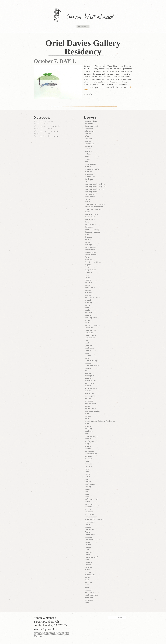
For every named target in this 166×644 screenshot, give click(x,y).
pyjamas (88, 456)
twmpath (88, 562)
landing (88, 345)
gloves (88, 295)
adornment (89, 131)
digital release (92, 232)
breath (88, 166)
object (88, 416)
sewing (88, 487)
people (88, 439)
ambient (88, 139)
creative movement (93, 209)
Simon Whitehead (93, 17)
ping (87, 444)
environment (90, 247)
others (88, 426)
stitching (89, 514)
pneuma (88, 449)
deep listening (92, 230)
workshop (89, 600)
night (87, 413)
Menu (84, 27)
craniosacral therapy (95, 204)
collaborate (90, 194)
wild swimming (91, 595)
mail (87, 371)
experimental (91, 255)
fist (87, 275)
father (88, 257)
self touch (90, 484)
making (88, 373)
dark (87, 222)
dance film (90, 217)
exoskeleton (90, 252)
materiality (90, 381)
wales (87, 577)
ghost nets (90, 287)
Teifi (87, 532)
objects (88, 418)
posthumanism (91, 454)
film (87, 267)
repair (88, 461)
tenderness (90, 534)
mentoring (89, 393)
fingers (88, 272)
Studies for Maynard (94, 519)
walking (88, 582)
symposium (89, 522)
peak (87, 434)
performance (90, 441)
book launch (90, 164)
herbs (87, 320)
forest (88, 277)
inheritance (90, 335)
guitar (88, 305)
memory (88, 391)
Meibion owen (91, 388)
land (87, 343)
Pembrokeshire (91, 436)
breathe (88, 171)
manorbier (89, 378)
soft (87, 497)
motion (88, 398)
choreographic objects (95, 187)
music (87, 406)
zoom (87, 603)
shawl (87, 489)
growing (88, 303)
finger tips (90, 270)
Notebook (89, 124)
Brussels (89, 174)
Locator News (91, 121)
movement (89, 401)
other (87, 424)
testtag (88, 537)
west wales (90, 592)
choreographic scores (95, 189)
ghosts (88, 290)
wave (87, 587)
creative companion (94, 207)
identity (89, 328)
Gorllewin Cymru (92, 298)
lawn (87, 353)
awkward (88, 146)
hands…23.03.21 (41, 124)
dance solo (90, 219)
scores (88, 477)
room (87, 471)
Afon (87, 136)
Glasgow (88, 292)
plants (88, 446)
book (87, 161)
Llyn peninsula (92, 366)
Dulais (88, 240)
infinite (89, 333)
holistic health (92, 325)
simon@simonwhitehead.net (51, 633)
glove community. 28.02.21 (47, 126)
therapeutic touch (93, 539)
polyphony (89, 451)
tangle (88, 527)
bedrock (88, 151)
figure (88, 265)
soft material (91, 499)
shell (87, 492)
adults (88, 134)
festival (89, 260)
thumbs (88, 547)
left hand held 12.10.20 (46, 136)
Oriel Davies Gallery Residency (100, 421)
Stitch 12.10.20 (42, 134)
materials (89, 383)
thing (87, 542)
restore (88, 466)
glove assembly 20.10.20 (46, 131)
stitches (89, 512)
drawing (88, 237)
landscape (89, 348)
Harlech (88, 313)
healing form (91, 318)
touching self (91, 557)
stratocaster (91, 517)
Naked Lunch (90, 408)
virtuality (90, 575)
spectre (88, 507)
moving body (90, 403)
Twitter (38, 636)
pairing (88, 429)
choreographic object (95, 184)
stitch (88, 509)
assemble (89, 141)
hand (87, 308)
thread (88, 545)
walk (87, 580)
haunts (88, 315)
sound (87, 502)
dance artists (91, 214)
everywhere (90, 250)
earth (87, 242)
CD (86, 182)
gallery (88, 282)
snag (87, 494)
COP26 (87, 199)
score (87, 474)
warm (87, 585)
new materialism (92, 411)
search (88, 482)
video (87, 570)
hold (87, 323)
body (87, 156)
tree (87, 560)
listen (88, 363)
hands (87, 310)
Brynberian (90, 177)
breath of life (92, 169)
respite (88, 464)
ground (88, 300)
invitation (90, 338)
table (87, 524)
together (89, 552)
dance (87, 212)
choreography (91, 192)
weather (88, 590)
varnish (88, 567)
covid (87, 202)
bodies (88, 154)
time (87, 550)
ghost (87, 285)
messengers (90, 396)
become (88, 149)
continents (90, 197)
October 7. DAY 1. (55, 61)
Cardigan (89, 179)
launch (88, 351)
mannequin (89, 376)
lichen (88, 356)
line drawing (91, 361)
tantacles (89, 529)
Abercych (89, 129)
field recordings (93, 262)
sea (86, 479)
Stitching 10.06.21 (44, 121)
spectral (89, 504)
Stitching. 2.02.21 (44, 129)
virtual (88, 572)
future (88, 280)
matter (88, 386)
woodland (89, 598)
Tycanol (88, 565)
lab (86, 340)
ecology (88, 245)
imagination (90, 330)
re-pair (88, 459)
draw (87, 235)
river (87, 469)
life (87, 358)
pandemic (89, 431)
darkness (89, 227)
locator (88, 368)
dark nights (90, 224)
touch (87, 555)
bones (87, 159)
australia (89, 144)
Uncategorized (91, 126)
